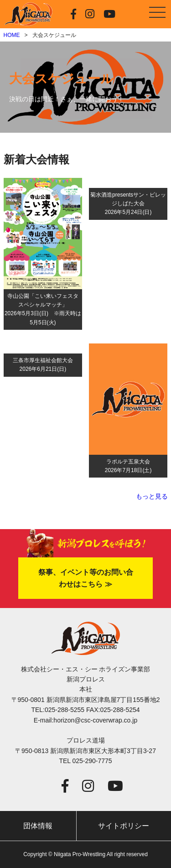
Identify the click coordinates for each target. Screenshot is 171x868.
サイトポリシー (124, 826)
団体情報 (38, 826)
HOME (12, 35)
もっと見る (152, 496)
